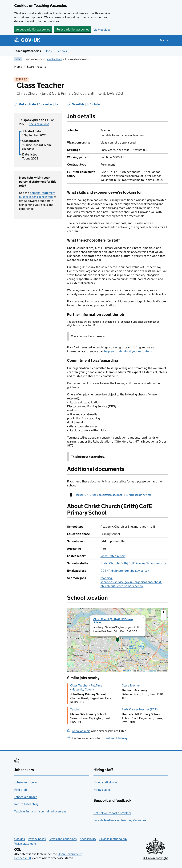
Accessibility (88, 839)
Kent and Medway (116, 738)
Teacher (75, 709)
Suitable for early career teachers (123, 135)
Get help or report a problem (112, 813)
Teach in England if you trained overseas (40, 811)
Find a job (21, 790)
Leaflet (127, 671)
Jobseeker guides (26, 797)
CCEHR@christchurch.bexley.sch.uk (125, 571)
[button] (117, 640)
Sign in (164, 40)
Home (18, 67)
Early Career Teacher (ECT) (140, 709)
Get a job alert (81, 731)
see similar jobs (39, 124)
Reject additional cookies (73, 29)
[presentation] (117, 640)
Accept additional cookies (33, 29)
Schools (62, 51)
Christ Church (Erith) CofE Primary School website (133, 563)
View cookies (102, 30)
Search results (36, 67)
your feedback (55, 59)
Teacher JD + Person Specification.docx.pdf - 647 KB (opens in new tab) (113, 495)
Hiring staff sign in (105, 782)
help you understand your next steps (128, 351)
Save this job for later (86, 104)
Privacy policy (37, 839)
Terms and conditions (63, 839)
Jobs (49, 51)
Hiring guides (102, 790)
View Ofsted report (113, 556)
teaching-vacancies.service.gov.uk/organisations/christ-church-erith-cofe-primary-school (131, 582)
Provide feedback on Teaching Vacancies (120, 820)
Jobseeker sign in (25, 782)
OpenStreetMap (150, 671)
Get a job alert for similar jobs (39, 104)
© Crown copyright (155, 858)
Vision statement (25, 844)
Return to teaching (26, 804)
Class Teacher (131, 685)
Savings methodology (113, 839)
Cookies (20, 839)
